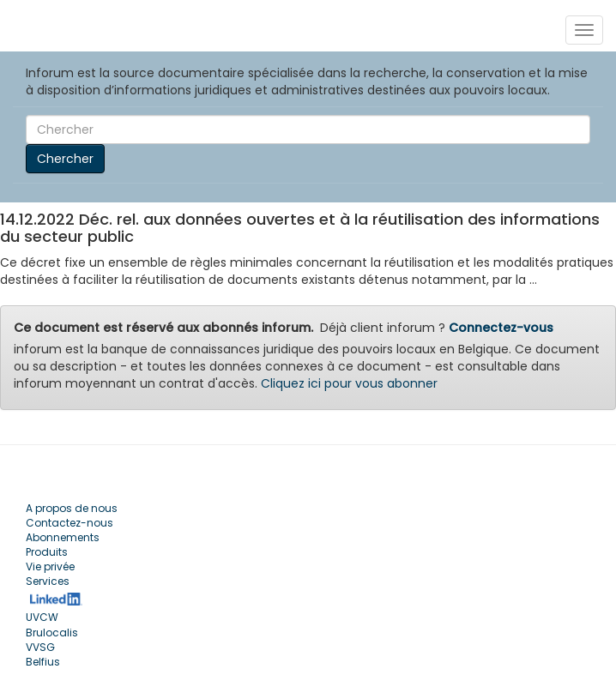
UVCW (42, 617)
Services (48, 581)
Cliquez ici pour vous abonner (349, 383)
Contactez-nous (69, 523)
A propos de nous (72, 508)
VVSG (40, 647)
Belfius (43, 662)
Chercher (65, 159)
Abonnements (63, 537)
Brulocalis (52, 633)
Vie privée (50, 566)
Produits (47, 552)
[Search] (308, 130)
